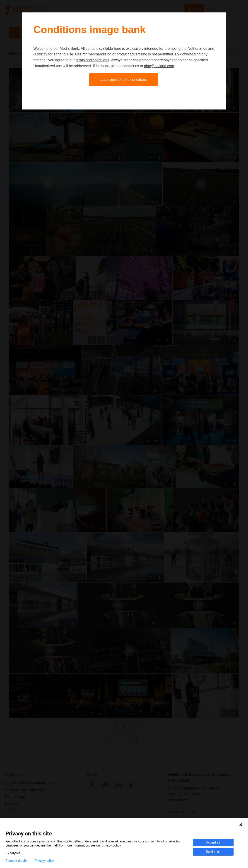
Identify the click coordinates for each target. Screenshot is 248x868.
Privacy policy (44, 861)
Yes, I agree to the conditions (124, 80)
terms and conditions (92, 60)
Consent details (16, 861)
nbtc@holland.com (159, 66)
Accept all (213, 842)
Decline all (213, 852)
